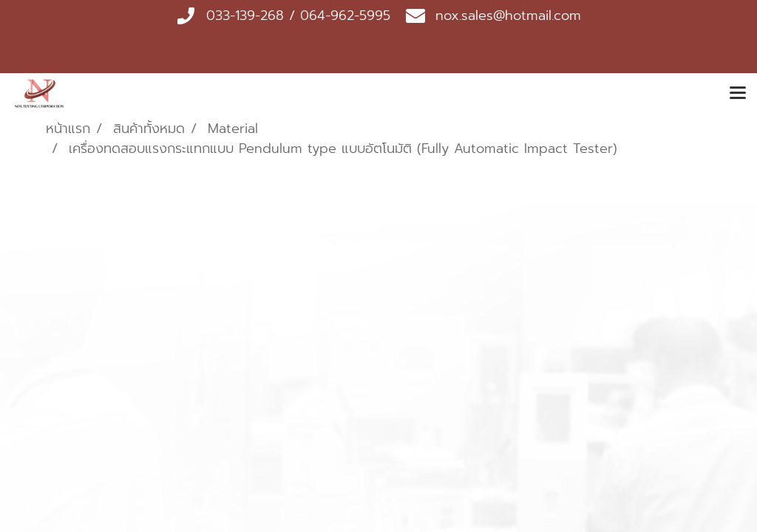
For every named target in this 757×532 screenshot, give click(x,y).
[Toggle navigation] (738, 94)
